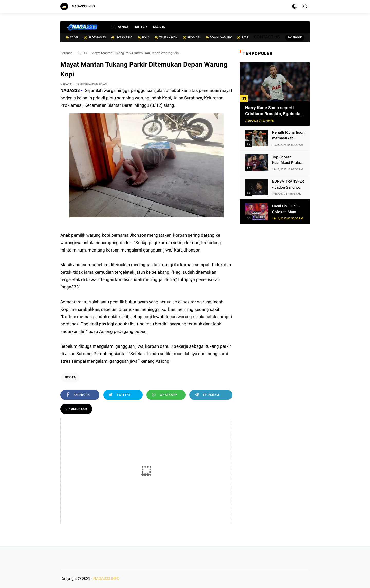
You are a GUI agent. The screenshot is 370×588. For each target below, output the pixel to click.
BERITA (82, 53)
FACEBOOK (295, 38)
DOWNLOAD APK (219, 38)
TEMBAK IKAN (166, 38)
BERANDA (120, 27)
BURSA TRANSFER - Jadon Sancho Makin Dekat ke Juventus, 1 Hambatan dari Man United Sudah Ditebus (288, 185)
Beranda (66, 53)
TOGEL (72, 38)
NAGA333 (70, 90)
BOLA (144, 38)
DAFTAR (140, 27)
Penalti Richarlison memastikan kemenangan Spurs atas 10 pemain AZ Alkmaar (288, 136)
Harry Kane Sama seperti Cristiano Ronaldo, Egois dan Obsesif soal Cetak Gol (274, 111)
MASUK (159, 27)
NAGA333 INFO (83, 6)
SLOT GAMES (95, 38)
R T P (243, 38)
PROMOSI (192, 38)
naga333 (70, 287)
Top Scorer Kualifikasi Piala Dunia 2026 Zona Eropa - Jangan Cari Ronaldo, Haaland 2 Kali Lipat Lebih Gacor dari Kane (287, 160)
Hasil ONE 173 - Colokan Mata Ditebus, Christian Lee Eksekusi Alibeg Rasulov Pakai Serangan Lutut (287, 209)
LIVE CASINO (122, 38)
